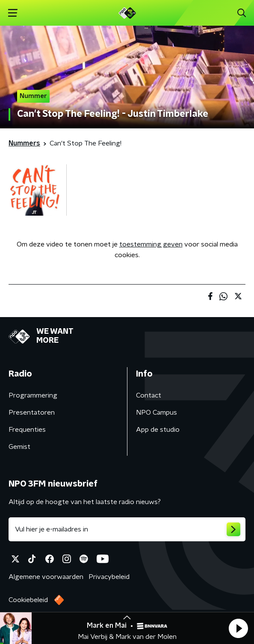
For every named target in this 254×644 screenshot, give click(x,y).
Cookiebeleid (28, 600)
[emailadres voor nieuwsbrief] (127, 529)
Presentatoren (32, 413)
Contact (149, 395)
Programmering (33, 395)
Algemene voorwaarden (46, 577)
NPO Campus (157, 413)
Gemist (19, 447)
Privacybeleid (109, 577)
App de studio (158, 430)
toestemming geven (151, 244)
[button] (238, 628)
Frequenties (27, 430)
